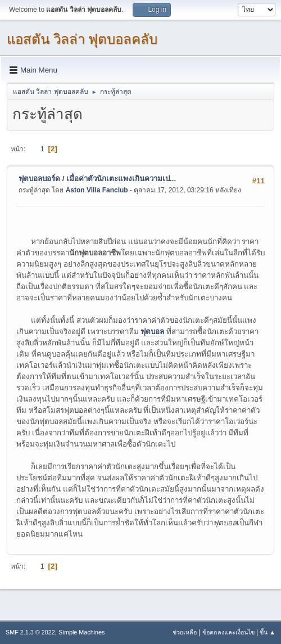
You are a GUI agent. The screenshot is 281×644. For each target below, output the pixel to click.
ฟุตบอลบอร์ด (39, 179)
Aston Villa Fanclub (97, 190)
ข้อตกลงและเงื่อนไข (228, 632)
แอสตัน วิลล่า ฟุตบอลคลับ (82, 39)
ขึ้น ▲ (268, 632)
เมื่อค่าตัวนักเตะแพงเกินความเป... (121, 179)
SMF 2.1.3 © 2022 (30, 632)
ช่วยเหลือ (185, 632)
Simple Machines (81, 632)
